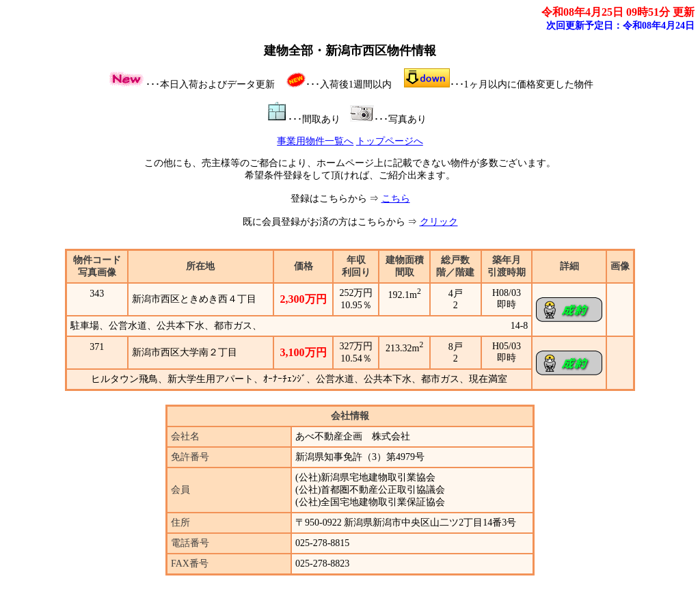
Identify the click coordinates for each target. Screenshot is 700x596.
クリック (439, 222)
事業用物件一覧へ (315, 141)
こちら (396, 199)
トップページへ (390, 141)
